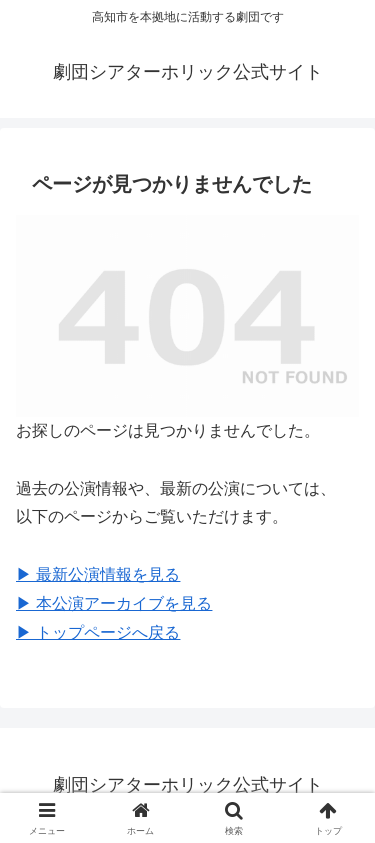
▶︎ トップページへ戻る (98, 632)
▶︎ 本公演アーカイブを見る (114, 603)
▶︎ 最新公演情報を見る (98, 574)
